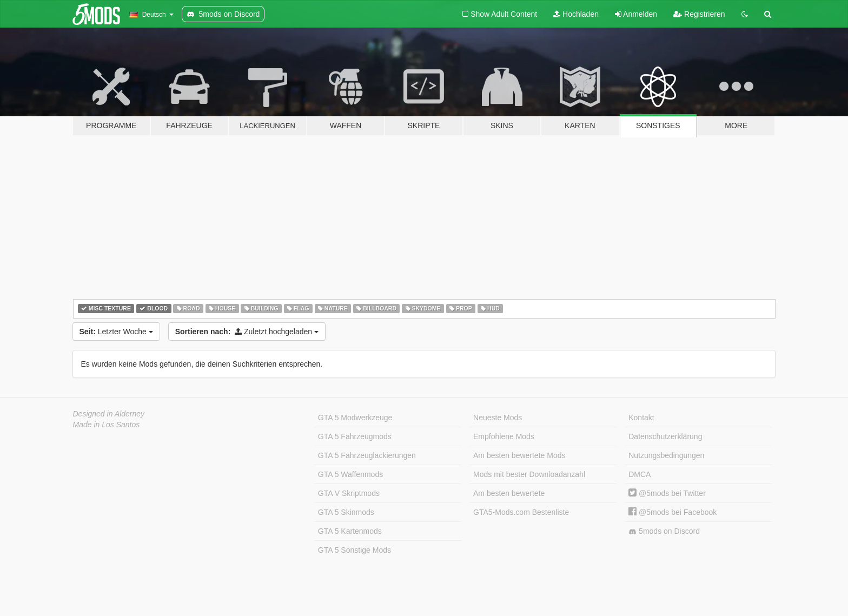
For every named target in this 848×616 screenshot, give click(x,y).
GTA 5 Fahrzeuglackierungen (367, 455)
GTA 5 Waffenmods (350, 474)
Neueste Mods (498, 418)
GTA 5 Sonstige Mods (355, 550)
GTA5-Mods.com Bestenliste (521, 512)
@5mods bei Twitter (667, 493)
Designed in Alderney (109, 414)
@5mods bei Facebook (673, 512)
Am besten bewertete (509, 493)
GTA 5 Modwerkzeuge (355, 418)
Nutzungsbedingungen (666, 455)
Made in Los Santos (107, 425)
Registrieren (699, 14)
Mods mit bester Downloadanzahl (529, 474)
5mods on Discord (664, 531)
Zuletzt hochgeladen (247, 332)
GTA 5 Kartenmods (350, 531)
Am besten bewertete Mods (519, 455)
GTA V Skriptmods (349, 493)
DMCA (640, 474)
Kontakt (641, 418)
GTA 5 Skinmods (346, 512)
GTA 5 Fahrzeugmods (355, 436)
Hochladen (576, 14)
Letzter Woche (116, 332)
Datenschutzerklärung (665, 436)
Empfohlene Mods (504, 436)
